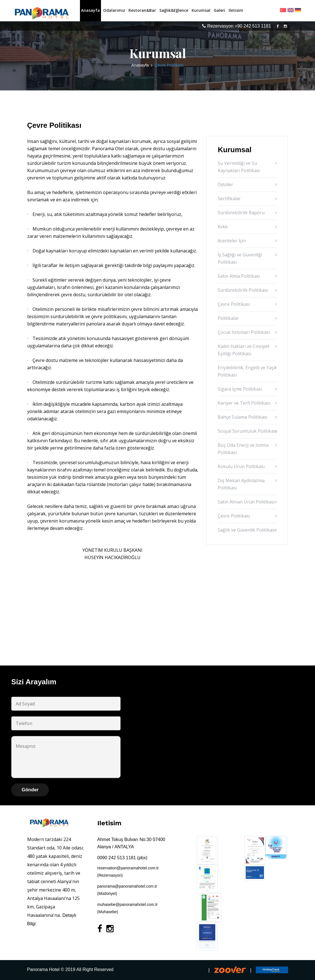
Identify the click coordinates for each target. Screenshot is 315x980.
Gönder (30, 790)
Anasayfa (90, 10)
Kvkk (223, 227)
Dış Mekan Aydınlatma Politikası (241, 484)
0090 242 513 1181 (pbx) (122, 858)
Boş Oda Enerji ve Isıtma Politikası (243, 449)
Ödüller (225, 184)
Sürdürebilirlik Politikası (243, 290)
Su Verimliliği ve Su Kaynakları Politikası (239, 167)
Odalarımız (114, 10)
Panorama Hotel (43, 969)
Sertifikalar (229, 199)
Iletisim (236, 10)
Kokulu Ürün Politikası (241, 466)
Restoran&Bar (142, 10)
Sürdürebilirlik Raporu (241, 213)
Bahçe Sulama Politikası (242, 417)
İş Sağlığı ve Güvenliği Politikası (240, 258)
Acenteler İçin (232, 241)
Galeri (219, 10)
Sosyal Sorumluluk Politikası (247, 431)
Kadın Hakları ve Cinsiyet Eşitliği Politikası (243, 350)
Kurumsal (201, 10)
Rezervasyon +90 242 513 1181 (237, 26)
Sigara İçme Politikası (240, 389)
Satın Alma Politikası (239, 276)
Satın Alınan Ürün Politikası (246, 502)
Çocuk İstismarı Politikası (244, 332)
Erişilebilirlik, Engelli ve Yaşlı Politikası (247, 371)
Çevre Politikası (234, 304)
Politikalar (228, 318)
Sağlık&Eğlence (174, 10)
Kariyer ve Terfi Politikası (244, 403)
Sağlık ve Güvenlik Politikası (247, 530)
